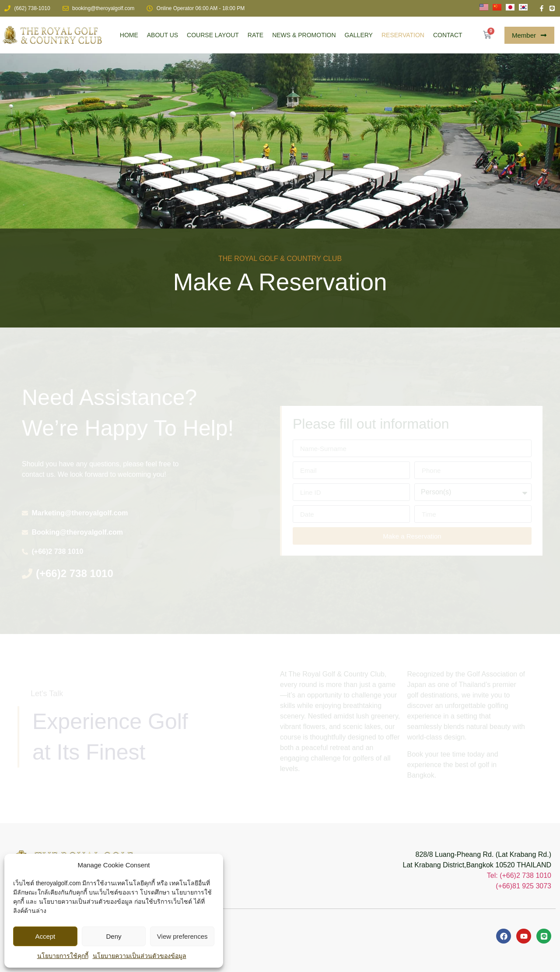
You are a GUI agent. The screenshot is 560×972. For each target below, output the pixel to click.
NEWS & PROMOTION (304, 35)
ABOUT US (163, 35)
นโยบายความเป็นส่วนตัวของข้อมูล (140, 956)
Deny (114, 936)
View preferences (182, 936)
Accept (45, 936)
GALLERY (359, 35)
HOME (129, 35)
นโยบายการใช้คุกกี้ (63, 956)
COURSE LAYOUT (213, 35)
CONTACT (448, 35)
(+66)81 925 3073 (523, 886)
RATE (255, 35)
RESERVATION (403, 35)
